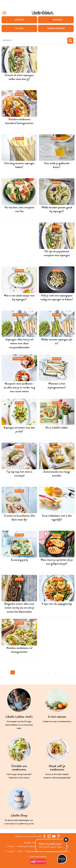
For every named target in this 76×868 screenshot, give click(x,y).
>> (63, 672)
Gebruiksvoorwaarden (27, 846)
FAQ (20, 851)
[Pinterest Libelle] (59, 836)
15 (48, 672)
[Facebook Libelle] (44, 836)
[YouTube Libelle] (54, 836)
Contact (10, 851)
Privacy (11, 846)
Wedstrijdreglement (34, 851)
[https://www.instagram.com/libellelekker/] (49, 836)
